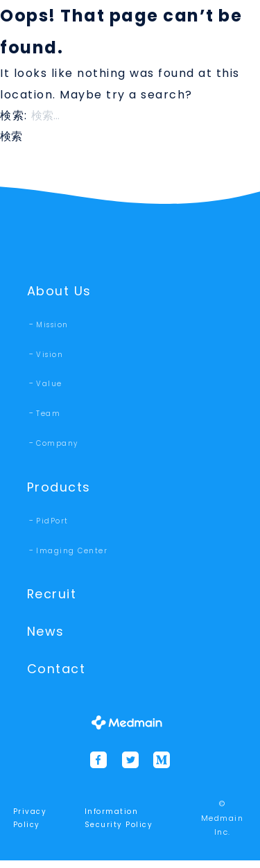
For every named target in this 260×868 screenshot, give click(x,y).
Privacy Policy (30, 826)
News (47, 637)
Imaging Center (72, 554)
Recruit (53, 598)
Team (48, 415)
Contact (59, 676)
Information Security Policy (119, 826)
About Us (61, 292)
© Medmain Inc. (223, 825)
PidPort (52, 524)
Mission (52, 326)
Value (49, 385)
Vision (50, 356)
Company (57, 445)
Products (60, 489)
